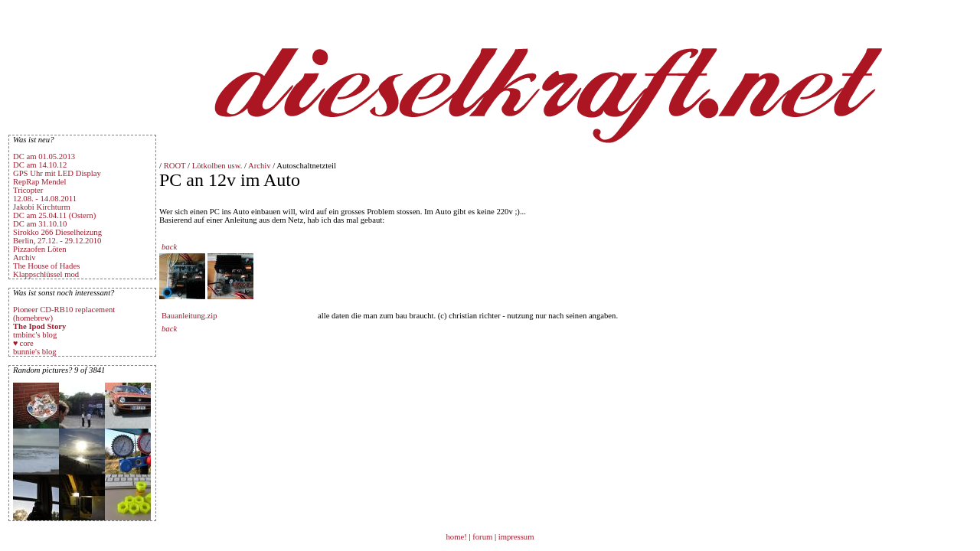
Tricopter (28, 190)
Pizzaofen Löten (40, 249)
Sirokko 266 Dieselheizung (57, 232)
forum (482, 537)
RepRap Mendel (40, 182)
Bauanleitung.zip (189, 316)
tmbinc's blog (35, 335)
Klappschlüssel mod (46, 274)
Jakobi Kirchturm (42, 207)
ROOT (175, 166)
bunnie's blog (35, 352)
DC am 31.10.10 (40, 224)
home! (458, 537)
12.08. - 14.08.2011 (45, 199)
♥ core (23, 343)
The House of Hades (46, 266)
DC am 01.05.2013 (44, 156)
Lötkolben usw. (217, 166)
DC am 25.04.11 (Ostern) (54, 215)
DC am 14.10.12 (40, 165)
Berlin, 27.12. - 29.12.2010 (57, 241)
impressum (516, 537)
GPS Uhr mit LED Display (57, 173)
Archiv (24, 258)
